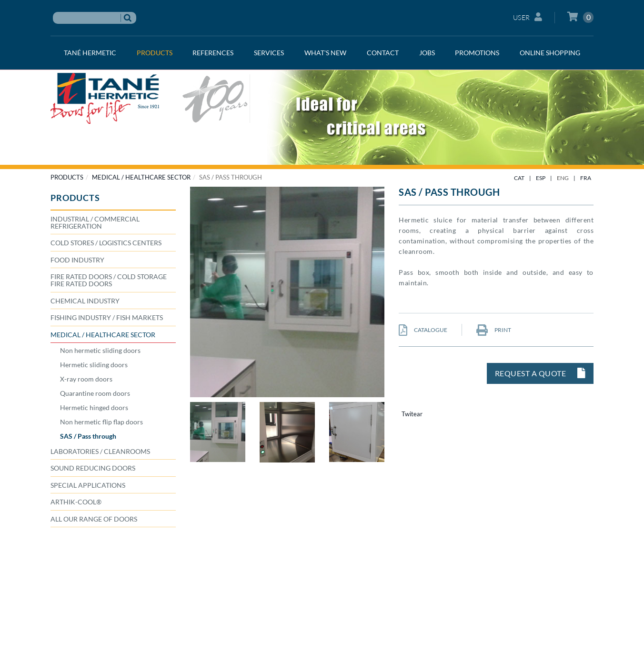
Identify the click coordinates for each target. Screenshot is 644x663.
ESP (541, 178)
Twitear (412, 414)
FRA (586, 178)
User (528, 17)
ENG (563, 178)
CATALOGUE (423, 330)
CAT (519, 178)
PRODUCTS (67, 177)
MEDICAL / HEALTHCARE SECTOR (141, 177)
